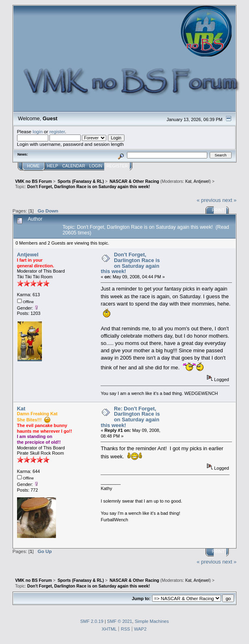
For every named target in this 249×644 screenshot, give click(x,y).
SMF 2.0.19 (92, 621)
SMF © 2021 (120, 621)
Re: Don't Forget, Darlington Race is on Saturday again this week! (130, 417)
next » (229, 200)
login (38, 131)
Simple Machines (152, 621)
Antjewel (201, 181)
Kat (189, 181)
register (57, 131)
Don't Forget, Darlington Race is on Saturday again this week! (130, 263)
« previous (209, 200)
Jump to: (141, 598)
